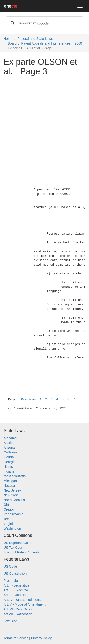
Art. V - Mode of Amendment (25, 604)
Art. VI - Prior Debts (18, 609)
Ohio (7, 505)
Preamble (11, 581)
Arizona (9, 448)
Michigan (10, 481)
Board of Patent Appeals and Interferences (39, 43)
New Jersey (12, 490)
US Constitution (15, 574)
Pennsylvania (13, 514)
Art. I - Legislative (16, 585)
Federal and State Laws (35, 39)
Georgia (9, 462)
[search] (44, 23)
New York (11, 495)
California (11, 452)
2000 (78, 43)
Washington (12, 528)
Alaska (9, 443)
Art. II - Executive (16, 590)
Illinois (8, 467)
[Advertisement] (44, 124)
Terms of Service (16, 638)
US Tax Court (13, 548)
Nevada (9, 486)
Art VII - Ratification (18, 614)
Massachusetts (15, 476)
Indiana (9, 471)
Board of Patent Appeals (21, 552)
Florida (9, 457)
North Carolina (14, 500)
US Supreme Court (18, 543)
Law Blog (10, 621)
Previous (28, 400)
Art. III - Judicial (15, 595)
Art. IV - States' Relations (22, 600)
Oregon (9, 509)
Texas (8, 519)
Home (8, 39)
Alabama (10, 438)
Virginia (9, 524)
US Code (10, 566)
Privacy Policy (41, 638)
